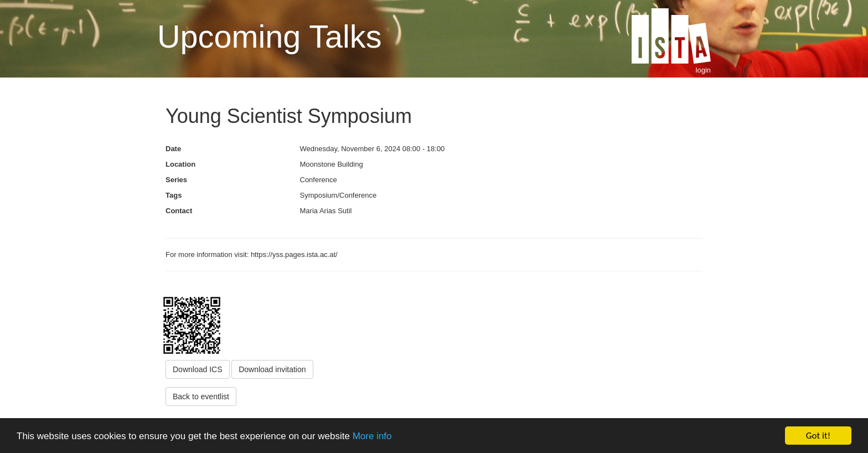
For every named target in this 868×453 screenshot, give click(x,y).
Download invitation (272, 369)
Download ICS (198, 369)
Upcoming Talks (269, 37)
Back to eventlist (201, 397)
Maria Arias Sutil (326, 211)
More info (372, 436)
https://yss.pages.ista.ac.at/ (295, 254)
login (703, 70)
